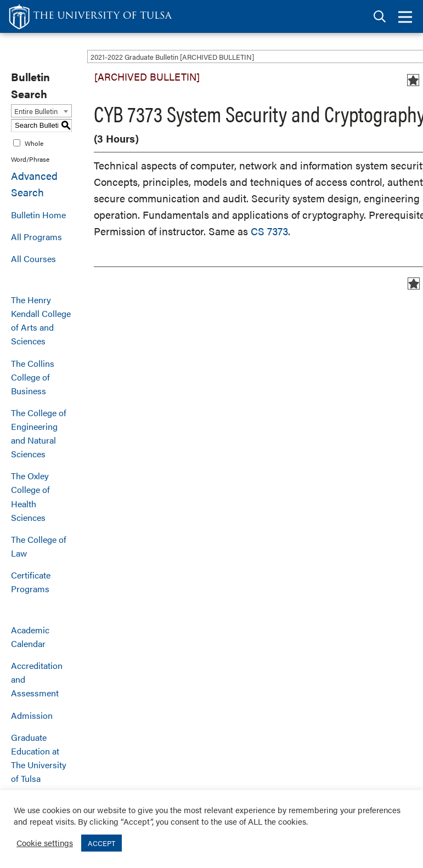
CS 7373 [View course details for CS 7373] (269, 231)
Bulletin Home (38, 215)
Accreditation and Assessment (37, 679)
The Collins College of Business (33, 377)
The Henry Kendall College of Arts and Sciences (41, 320)
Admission (32, 715)
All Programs (36, 237)
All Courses (33, 259)
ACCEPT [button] (101, 843)
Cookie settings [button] (45, 843)
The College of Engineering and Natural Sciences (39, 433)
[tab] (380, 17)
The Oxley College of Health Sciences (30, 496)
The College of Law (39, 546)
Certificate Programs (31, 582)
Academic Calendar (30, 637)
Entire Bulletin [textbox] (36, 111)
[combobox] (41, 111)
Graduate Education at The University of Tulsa (39, 758)
